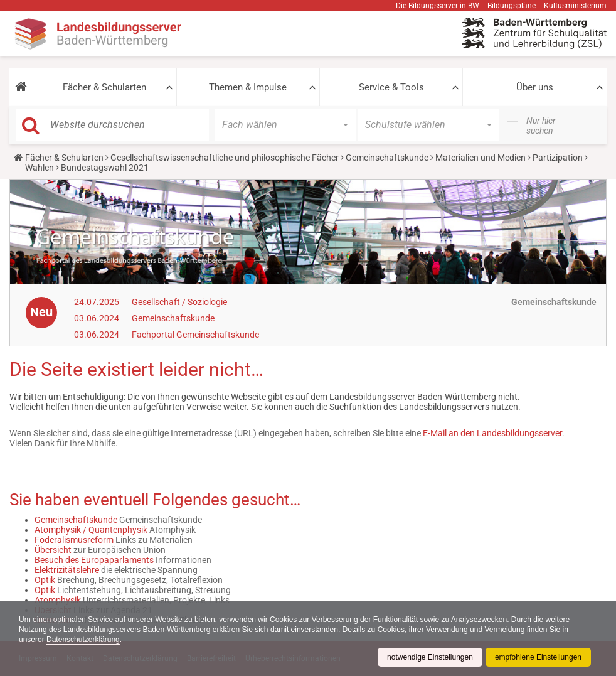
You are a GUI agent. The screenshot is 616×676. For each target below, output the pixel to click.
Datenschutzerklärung (83, 640)
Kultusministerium (575, 6)
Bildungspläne (512, 6)
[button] (21, 87)
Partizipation (558, 158)
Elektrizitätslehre (67, 570)
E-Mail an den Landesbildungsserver (492, 433)
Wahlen (40, 168)
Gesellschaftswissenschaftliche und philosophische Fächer (225, 158)
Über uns (535, 87)
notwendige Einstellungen (430, 657)
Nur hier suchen (541, 126)
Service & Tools (391, 87)
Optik (45, 580)
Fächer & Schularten (104, 87)
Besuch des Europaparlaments (94, 560)
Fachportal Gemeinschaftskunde (195, 335)
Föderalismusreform (74, 540)
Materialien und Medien (481, 158)
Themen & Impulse (248, 87)
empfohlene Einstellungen (538, 657)
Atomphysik (58, 600)
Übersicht (53, 550)
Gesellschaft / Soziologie (179, 302)
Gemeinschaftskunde (387, 158)
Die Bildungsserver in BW (438, 6)
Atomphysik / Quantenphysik (91, 530)
